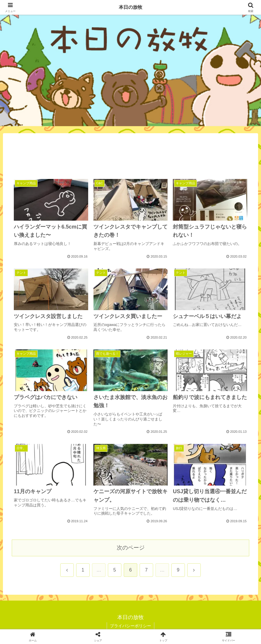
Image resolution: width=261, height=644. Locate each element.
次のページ (131, 548)
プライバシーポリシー (130, 626)
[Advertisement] (130, 157)
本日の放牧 (130, 7)
